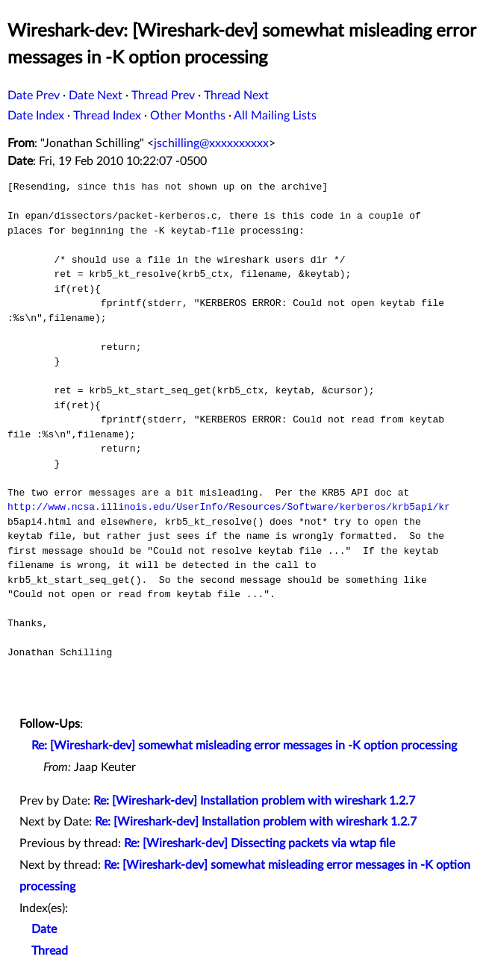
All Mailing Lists (275, 116)
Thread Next (236, 96)
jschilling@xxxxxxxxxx (211, 143)
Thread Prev (163, 96)
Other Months (188, 116)
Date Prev (34, 96)
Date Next (96, 96)
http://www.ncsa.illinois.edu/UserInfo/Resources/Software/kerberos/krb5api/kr (229, 507)
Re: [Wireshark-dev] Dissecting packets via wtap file (259, 843)
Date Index (36, 116)
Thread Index (107, 116)
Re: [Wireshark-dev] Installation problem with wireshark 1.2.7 (254, 801)
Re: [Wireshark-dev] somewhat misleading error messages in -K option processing (244, 746)
